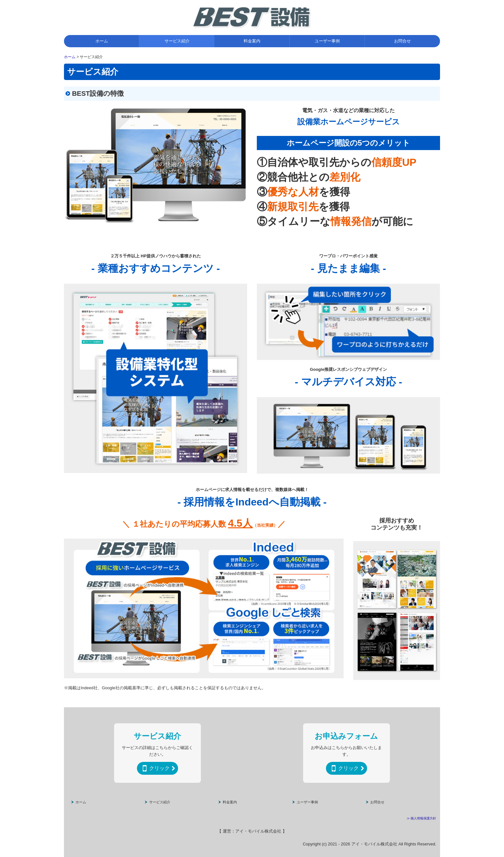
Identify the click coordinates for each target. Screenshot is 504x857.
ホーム (102, 41)
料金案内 (252, 41)
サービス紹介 (177, 41)
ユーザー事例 (327, 41)
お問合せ (402, 41)
